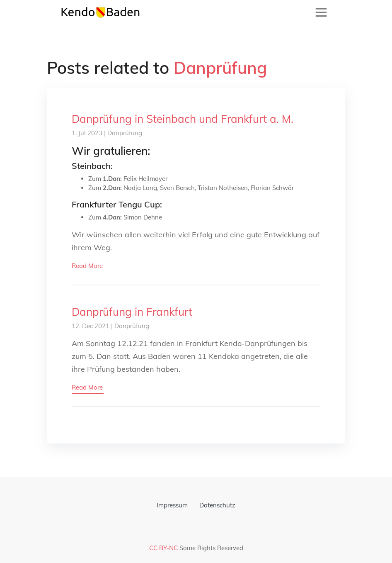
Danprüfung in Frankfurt (132, 312)
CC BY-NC (163, 548)
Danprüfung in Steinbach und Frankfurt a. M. (183, 119)
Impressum (172, 505)
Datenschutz (217, 505)
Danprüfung (125, 133)
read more (87, 266)
